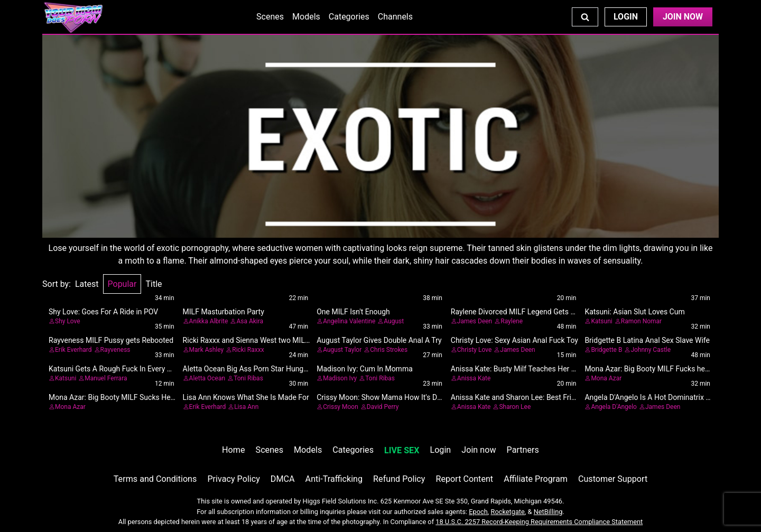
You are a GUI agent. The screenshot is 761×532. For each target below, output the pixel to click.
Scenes (270, 17)
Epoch (478, 512)
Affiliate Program (536, 479)
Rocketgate (508, 512)
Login (626, 17)
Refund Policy (399, 479)
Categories (349, 17)
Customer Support (613, 479)
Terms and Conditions (155, 479)
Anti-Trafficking (334, 479)
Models (306, 17)
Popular (122, 284)
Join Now (683, 17)
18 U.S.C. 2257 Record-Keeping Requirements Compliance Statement (539, 522)
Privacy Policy (233, 479)
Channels (395, 17)
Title (154, 284)
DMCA (283, 479)
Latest (87, 284)
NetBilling (548, 512)
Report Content (464, 479)
